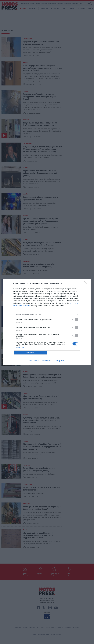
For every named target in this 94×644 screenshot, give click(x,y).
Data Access (47, 361)
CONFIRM (30, 352)
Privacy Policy (60, 361)
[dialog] (47, 322)
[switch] (75, 319)
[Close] (87, 283)
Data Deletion (34, 361)
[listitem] (47, 314)
